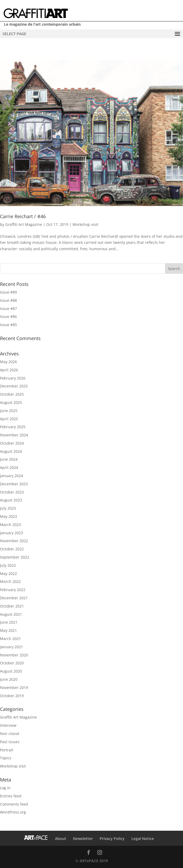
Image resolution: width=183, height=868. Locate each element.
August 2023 (11, 500)
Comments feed (14, 804)
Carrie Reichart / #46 (23, 216)
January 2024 (12, 476)
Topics (6, 758)
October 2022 (12, 549)
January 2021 (12, 647)
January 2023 (12, 533)
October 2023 (12, 492)
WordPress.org (13, 812)
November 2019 (14, 687)
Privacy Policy (112, 839)
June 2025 (9, 411)
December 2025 (14, 386)
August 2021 (11, 614)
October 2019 (12, 696)
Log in (5, 788)
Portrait (7, 750)
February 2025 (13, 427)
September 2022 (15, 557)
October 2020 (12, 663)
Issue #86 (8, 316)
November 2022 (14, 541)
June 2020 (9, 679)
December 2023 (14, 484)
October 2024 (12, 443)
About (61, 839)
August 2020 (11, 671)
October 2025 (12, 394)
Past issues (10, 742)
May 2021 (8, 630)
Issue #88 (8, 300)
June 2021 (9, 622)
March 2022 (10, 581)
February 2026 (13, 378)
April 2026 (9, 370)
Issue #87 (8, 309)
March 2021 (10, 639)
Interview (8, 725)
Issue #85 (8, 325)
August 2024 (11, 451)
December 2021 (14, 598)
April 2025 (9, 419)
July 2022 (8, 565)
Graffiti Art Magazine (24, 224)
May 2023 (8, 516)
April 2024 (9, 467)
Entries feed (11, 796)
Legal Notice (143, 839)
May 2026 (8, 362)
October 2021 (12, 606)
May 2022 (8, 574)
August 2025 (11, 402)
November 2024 (14, 435)
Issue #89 (8, 292)
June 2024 (9, 459)
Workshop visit (85, 224)
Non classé (10, 734)
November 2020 (14, 655)
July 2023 (8, 508)
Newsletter (83, 839)
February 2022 (13, 590)
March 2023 (10, 525)
